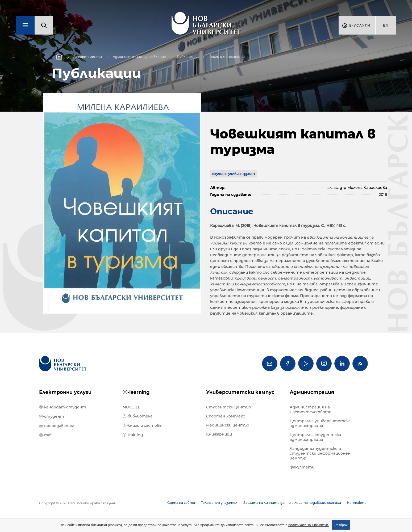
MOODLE (131, 407)
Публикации (187, 57)
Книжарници (219, 434)
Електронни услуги (65, 392)
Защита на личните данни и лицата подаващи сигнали (292, 503)
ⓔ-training (133, 435)
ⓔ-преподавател (57, 426)
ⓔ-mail (46, 435)
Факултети (302, 467)
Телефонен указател (219, 503)
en (386, 25)
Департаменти (88, 57)
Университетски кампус (240, 392)
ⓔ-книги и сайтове (142, 425)
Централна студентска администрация (315, 437)
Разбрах (341, 525)
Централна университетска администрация (320, 423)
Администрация (312, 392)
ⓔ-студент (52, 416)
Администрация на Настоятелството (311, 409)
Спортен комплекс (226, 416)
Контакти (357, 503)
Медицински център (228, 425)
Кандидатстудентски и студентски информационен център (320, 453)
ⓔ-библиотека (138, 416)
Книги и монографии (227, 57)
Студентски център (229, 407)
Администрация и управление (139, 57)
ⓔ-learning (136, 392)
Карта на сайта (181, 503)
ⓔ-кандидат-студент (63, 407)
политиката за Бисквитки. (309, 525)
